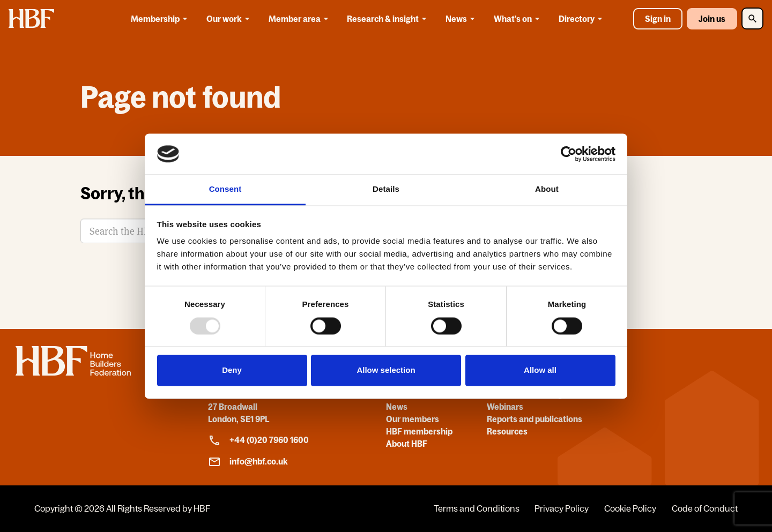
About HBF (407, 444)
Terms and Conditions (477, 508)
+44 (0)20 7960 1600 (258, 440)
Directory (582, 19)
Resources (507, 431)
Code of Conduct (705, 508)
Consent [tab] (225, 189)
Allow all (540, 370)
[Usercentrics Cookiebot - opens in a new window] (569, 154)
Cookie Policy (630, 508)
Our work (230, 19)
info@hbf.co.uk (248, 462)
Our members (413, 419)
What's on (518, 19)
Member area (300, 19)
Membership (161, 19)
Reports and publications (535, 419)
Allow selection (386, 370)
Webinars (505, 407)
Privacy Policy (562, 508)
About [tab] (547, 189)
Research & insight (388, 19)
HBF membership (419, 431)
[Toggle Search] (752, 18)
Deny (232, 370)
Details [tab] (386, 189)
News (462, 19)
